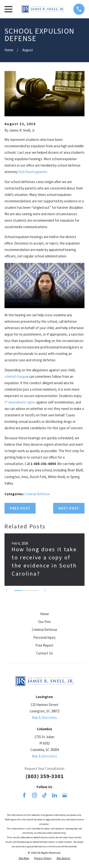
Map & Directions (44, 717)
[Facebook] (24, 795)
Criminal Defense (37, 494)
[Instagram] (35, 795)
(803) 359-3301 (44, 776)
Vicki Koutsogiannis (33, 172)
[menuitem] (24, 858)
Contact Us (44, 653)
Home (44, 614)
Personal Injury (44, 637)
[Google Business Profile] (65, 795)
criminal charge (16, 376)
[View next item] (45, 591)
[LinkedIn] (54, 795)
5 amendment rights (20, 402)
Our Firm (44, 622)
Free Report (44, 645)
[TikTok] (44, 795)
